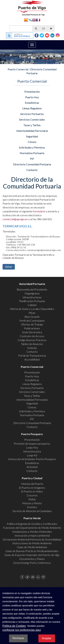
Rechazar (18, 638)
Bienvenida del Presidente (32, 289)
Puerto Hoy (32, 97)
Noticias (32, 348)
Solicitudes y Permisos (32, 147)
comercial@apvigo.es (15, 219)
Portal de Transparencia (32, 355)
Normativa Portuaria (32, 153)
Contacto (32, 170)
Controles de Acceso (32, 336)
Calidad (32, 305)
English (34, 20)
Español (26, 20)
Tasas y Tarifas (32, 125)
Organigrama (32, 293)
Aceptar (47, 638)
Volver (9, 267)
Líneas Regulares (32, 108)
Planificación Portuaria (32, 301)
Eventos (32, 507)
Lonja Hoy (32, 447)
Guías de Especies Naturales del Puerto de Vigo (32, 555)
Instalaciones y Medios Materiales (32, 532)
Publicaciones (32, 328)
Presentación (32, 92)
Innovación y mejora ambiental (32, 535)
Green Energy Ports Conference (32, 563)
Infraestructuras (32, 297)
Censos (32, 142)
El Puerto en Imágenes (32, 488)
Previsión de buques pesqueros (32, 443)
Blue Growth (32, 317)
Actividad (32, 467)
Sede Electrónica (32, 332)
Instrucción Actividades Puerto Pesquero (32, 459)
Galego (30, 20)
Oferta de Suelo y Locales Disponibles (32, 309)
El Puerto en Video (32, 491)
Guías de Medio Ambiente (32, 547)
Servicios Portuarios (32, 114)
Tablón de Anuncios (32, 344)
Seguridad (32, 136)
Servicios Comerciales (32, 119)
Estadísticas (32, 103)
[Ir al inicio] (51, 28)
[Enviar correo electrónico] (43, 28)
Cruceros (32, 495)
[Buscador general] (24, 28)
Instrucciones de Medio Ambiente (32, 543)
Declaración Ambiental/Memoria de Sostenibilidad (32, 539)
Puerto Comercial (18, 69)
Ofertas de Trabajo (32, 324)
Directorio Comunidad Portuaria (32, 164)
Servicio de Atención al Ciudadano (32, 511)
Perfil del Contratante (32, 321)
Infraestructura (32, 451)
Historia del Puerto (32, 484)
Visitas (32, 499)
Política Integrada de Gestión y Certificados (32, 524)
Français (38, 20)
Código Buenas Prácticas (32, 340)
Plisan (32, 313)
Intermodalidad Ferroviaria (32, 131)
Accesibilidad (32, 359)
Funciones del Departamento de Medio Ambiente (32, 528)
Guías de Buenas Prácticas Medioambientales (32, 551)
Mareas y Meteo (32, 503)
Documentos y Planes (32, 559)
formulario (39, 211)
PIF (32, 159)
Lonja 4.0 (32, 455)
